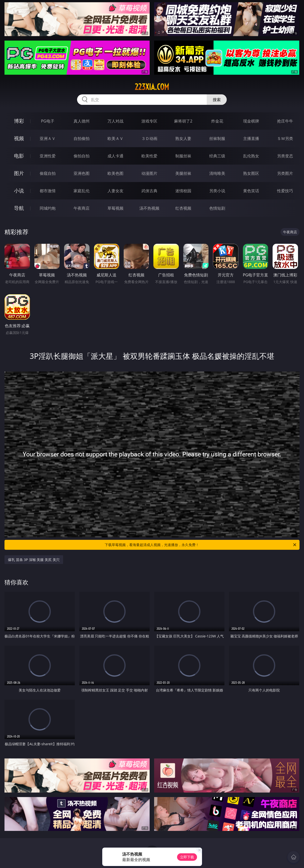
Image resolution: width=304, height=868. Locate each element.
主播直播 (251, 138)
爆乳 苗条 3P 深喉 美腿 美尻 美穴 (34, 560)
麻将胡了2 (183, 121)
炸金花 (217, 121)
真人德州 (82, 121)
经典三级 (217, 156)
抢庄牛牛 (285, 121)
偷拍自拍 (82, 156)
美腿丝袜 (183, 173)
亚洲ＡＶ (48, 138)
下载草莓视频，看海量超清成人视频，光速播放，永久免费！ (201, 545)
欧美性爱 (149, 156)
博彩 (19, 121)
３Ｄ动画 (149, 138)
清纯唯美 (217, 173)
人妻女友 (115, 191)
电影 (19, 156)
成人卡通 (115, 156)
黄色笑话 (251, 191)
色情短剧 (217, 208)
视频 (19, 138)
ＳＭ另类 (285, 138)
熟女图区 (251, 173)
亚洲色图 (82, 173)
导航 (19, 208)
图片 (19, 173)
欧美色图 (115, 173)
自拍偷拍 (82, 138)
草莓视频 (115, 208)
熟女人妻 (183, 138)
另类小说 (217, 191)
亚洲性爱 (48, 156)
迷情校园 (183, 191)
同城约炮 (48, 208)
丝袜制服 (217, 138)
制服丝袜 (183, 156)
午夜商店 (82, 208)
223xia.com (152, 87)
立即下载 (187, 857)
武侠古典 (149, 191)
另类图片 (285, 173)
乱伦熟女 (251, 156)
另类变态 (285, 156)
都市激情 (48, 191)
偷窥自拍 (48, 173)
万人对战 (115, 121)
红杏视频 (183, 208)
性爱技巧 (285, 191)
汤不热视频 (149, 208)
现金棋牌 (251, 121)
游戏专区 (149, 121)
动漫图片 (149, 173)
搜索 (217, 100)
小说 (19, 191)
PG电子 (48, 121)
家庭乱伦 (82, 191)
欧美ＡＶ (115, 138)
